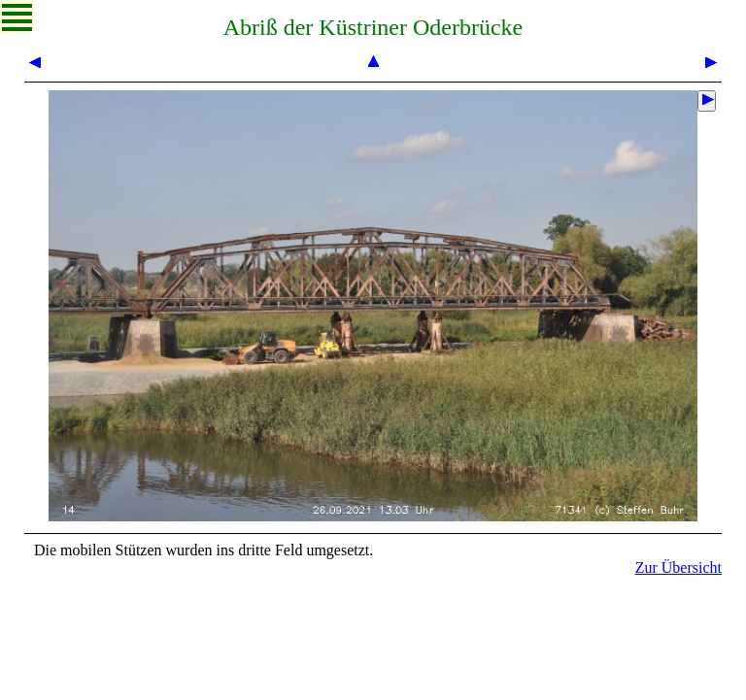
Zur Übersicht (678, 567)
